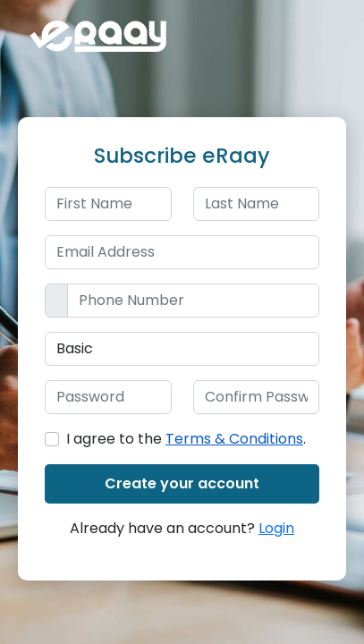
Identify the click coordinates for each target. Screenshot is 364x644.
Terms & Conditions (234, 439)
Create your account (182, 483)
